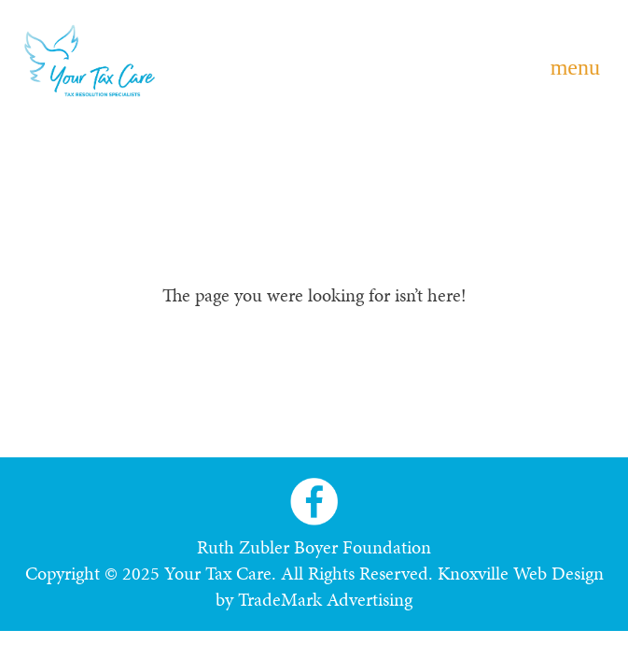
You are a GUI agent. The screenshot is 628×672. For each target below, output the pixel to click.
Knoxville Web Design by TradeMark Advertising (410, 586)
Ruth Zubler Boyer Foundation (314, 547)
